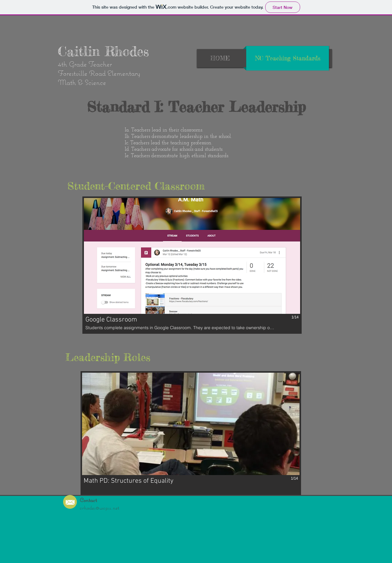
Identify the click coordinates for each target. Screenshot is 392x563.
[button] (192, 265)
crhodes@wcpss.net (99, 508)
